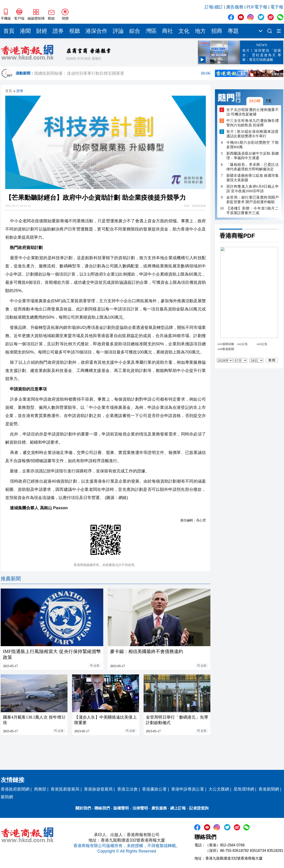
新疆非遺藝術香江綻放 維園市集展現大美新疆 (253, 178)
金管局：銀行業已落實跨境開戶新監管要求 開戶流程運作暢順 (253, 200)
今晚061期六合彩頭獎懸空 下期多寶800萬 (253, 145)
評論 (118, 31)
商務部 (40, 789)
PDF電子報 (257, 7)
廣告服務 (235, 7)
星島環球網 (244, 789)
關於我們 (83, 808)
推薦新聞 (11, 579)
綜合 (135, 31)
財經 (42, 31)
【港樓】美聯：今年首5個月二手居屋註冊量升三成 (253, 211)
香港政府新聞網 (15, 789)
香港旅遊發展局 (98, 789)
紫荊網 (7, 797)
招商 (217, 31)
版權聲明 (121, 808)
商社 (168, 31)
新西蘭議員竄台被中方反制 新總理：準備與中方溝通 (253, 156)
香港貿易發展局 (65, 789)
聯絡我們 (102, 808)
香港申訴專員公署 (188, 789)
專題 (233, 31)
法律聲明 (140, 808)
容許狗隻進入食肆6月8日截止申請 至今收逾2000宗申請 (253, 189)
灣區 (151, 31)
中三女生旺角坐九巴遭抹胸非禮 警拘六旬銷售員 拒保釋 (253, 123)
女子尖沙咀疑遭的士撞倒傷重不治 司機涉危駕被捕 (253, 112)
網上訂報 (178, 808)
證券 (58, 31)
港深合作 (96, 31)
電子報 (277, 7)
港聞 (25, 31)
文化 (184, 31)
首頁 (9, 31)
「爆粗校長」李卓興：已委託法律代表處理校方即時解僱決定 (253, 167)
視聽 (75, 31)
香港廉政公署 (154, 789)
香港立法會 (127, 789)
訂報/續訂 (214, 7)
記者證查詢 (199, 808)
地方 (200, 31)
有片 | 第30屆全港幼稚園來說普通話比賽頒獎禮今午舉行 (253, 134)
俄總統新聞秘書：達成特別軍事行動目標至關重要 (122, 73)
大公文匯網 (219, 789)
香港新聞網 (269, 789)
